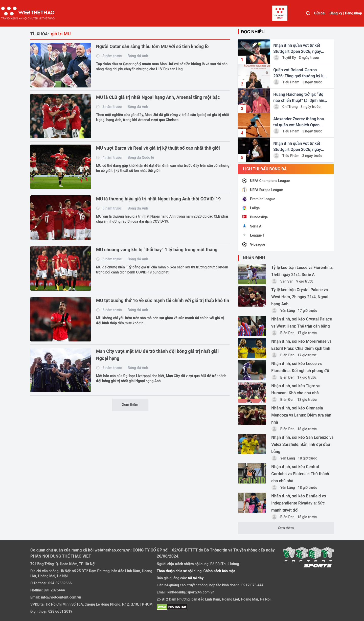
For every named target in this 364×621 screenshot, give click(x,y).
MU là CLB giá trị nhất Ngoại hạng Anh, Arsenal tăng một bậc (158, 97)
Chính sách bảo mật (219, 571)
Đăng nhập (354, 13)
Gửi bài (320, 13)
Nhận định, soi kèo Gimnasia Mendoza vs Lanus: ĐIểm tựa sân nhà (301, 415)
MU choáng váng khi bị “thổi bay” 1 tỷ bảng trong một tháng (157, 250)
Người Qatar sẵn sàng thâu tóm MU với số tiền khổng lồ (152, 46)
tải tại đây (195, 578)
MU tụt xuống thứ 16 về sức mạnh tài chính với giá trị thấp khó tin (163, 300)
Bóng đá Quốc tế (141, 157)
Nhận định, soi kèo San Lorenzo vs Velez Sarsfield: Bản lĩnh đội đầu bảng (302, 444)
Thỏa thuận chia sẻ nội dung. (180, 571)
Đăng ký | (337, 13)
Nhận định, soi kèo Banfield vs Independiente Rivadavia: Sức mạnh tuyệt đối (299, 503)
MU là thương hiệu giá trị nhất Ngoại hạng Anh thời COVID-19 (158, 199)
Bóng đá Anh (138, 56)
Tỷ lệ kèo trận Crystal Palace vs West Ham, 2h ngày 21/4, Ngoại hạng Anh (300, 297)
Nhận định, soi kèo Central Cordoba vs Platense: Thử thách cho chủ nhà (300, 474)
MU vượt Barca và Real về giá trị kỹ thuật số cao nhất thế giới (158, 148)
